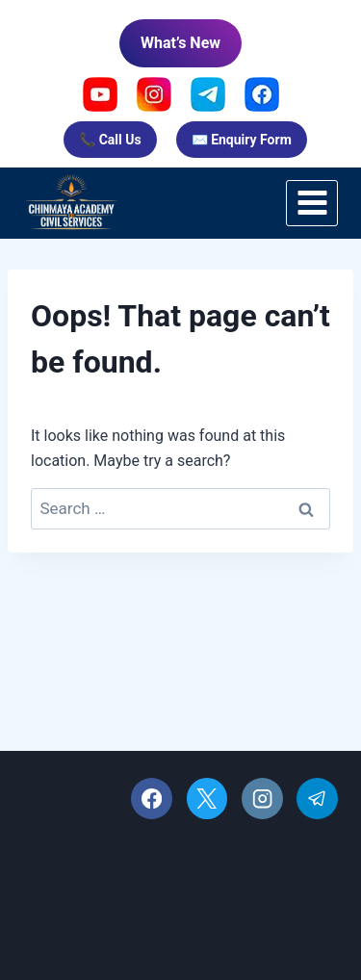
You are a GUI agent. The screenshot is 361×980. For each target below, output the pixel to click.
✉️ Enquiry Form (242, 140)
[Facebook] (152, 799)
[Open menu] (312, 203)
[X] (207, 799)
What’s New (180, 43)
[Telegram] (317, 799)
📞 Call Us (110, 140)
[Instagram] (262, 799)
